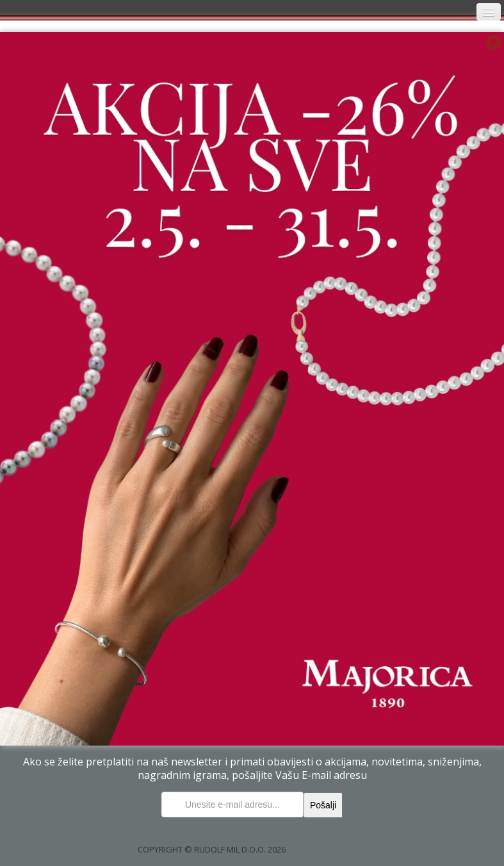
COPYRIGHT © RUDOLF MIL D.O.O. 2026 (212, 849)
